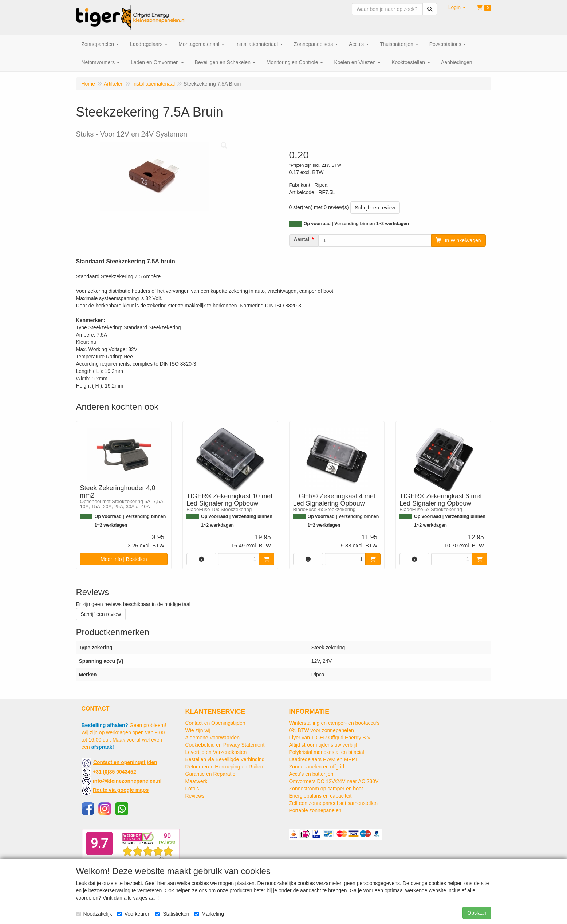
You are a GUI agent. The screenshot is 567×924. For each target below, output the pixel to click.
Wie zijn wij (198, 730)
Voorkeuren (134, 914)
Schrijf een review (375, 208)
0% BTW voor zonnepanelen (322, 730)
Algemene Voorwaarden (212, 738)
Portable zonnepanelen (315, 810)
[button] (457, 7)
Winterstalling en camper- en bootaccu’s (334, 723)
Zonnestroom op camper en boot (326, 789)
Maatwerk (196, 781)
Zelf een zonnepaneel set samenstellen (334, 803)
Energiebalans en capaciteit (320, 796)
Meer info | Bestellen (124, 559)
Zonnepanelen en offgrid (317, 767)
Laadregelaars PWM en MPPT (324, 759)
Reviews (195, 796)
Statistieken (172, 914)
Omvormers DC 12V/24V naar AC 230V (334, 781)
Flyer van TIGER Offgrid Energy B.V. (330, 738)
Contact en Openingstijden (215, 723)
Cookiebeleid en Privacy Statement (225, 745)
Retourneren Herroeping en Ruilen (224, 767)
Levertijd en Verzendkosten (216, 752)
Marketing (209, 914)
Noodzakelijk (94, 914)
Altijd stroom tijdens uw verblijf (323, 745)
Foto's (192, 789)
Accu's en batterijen (311, 774)
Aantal (302, 239)
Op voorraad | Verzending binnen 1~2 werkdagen (356, 224)
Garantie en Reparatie (210, 774)
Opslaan (477, 913)
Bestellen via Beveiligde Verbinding (225, 759)
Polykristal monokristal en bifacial (327, 752)
